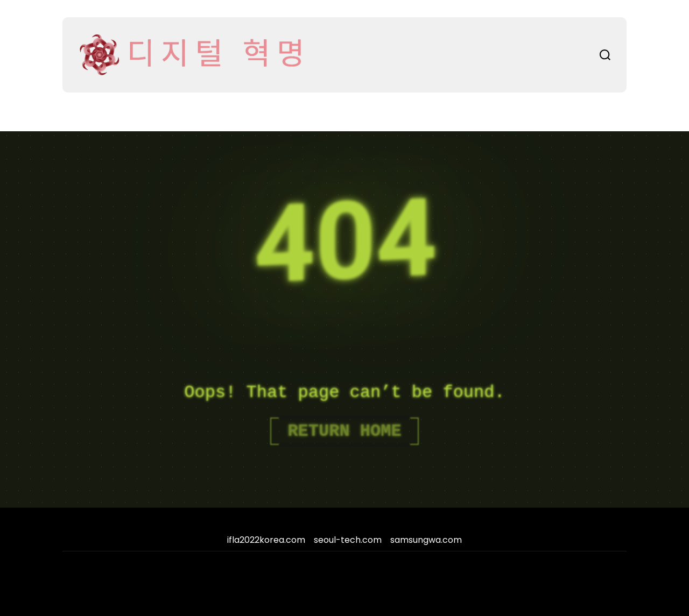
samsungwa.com (426, 540)
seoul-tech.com (348, 540)
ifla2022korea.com (266, 540)
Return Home (344, 431)
